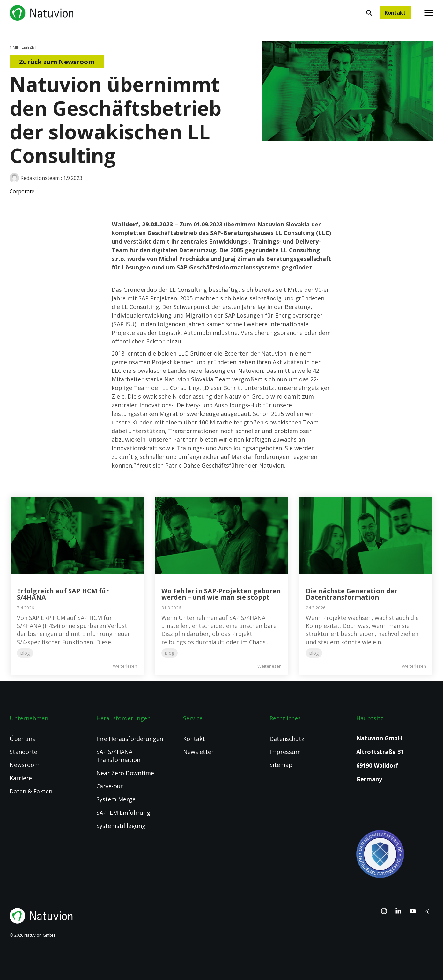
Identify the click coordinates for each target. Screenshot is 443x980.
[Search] (369, 13)
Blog (25, 653)
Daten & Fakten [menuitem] (31, 791)
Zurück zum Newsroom (57, 62)
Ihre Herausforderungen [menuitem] (130, 739)
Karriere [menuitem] (21, 778)
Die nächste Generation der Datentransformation (352, 594)
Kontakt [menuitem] (194, 739)
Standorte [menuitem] (23, 752)
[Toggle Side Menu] (429, 12)
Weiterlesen (125, 666)
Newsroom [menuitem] (25, 765)
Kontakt (395, 13)
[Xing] (427, 911)
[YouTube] (413, 911)
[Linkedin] (399, 911)
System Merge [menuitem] (116, 799)
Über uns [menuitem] (22, 739)
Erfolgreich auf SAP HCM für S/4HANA (63, 594)
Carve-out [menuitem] (110, 786)
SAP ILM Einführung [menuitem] (123, 813)
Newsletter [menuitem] (198, 752)
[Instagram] (385, 911)
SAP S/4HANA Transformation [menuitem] (118, 756)
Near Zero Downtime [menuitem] (125, 773)
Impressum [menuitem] (285, 752)
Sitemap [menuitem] (281, 765)
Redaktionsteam (35, 178)
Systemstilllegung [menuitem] (121, 826)
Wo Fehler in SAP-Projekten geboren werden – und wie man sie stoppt (221, 594)
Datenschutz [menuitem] (287, 739)
